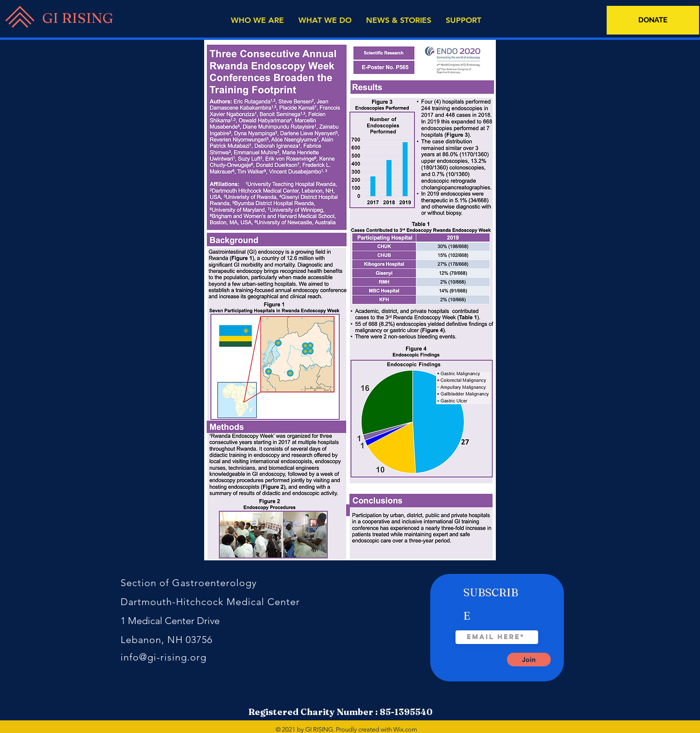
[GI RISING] (75, 18)
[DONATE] (653, 20)
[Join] (529, 660)
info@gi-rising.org (164, 657)
